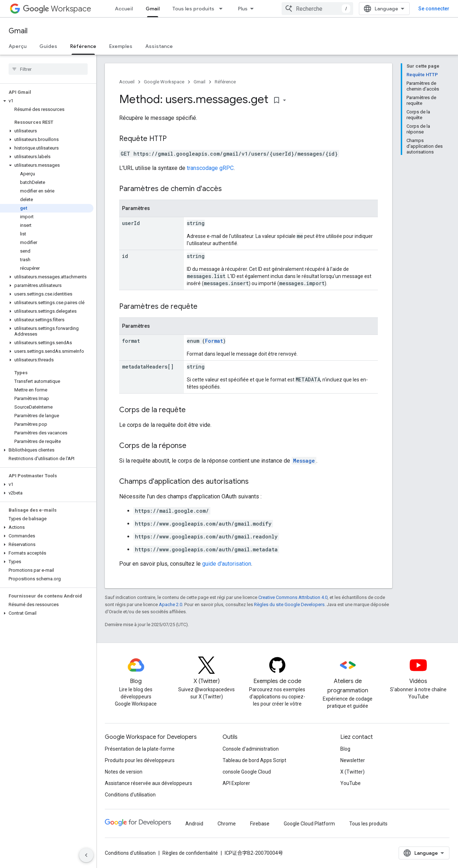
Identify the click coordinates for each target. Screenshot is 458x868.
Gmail (18, 31)
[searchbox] (48, 69)
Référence (225, 82)
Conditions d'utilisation (130, 795)
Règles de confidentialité (190, 853)
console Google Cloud (247, 772)
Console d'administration (251, 749)
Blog (345, 749)
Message (304, 461)
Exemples (121, 46)
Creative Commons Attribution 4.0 (293, 597)
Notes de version (124, 772)
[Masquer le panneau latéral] (86, 855)
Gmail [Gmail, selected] (153, 9)
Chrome (227, 824)
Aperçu (18, 46)
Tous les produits (193, 9)
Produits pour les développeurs (140, 760)
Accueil (124, 9)
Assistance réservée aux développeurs (148, 783)
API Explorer (236, 783)
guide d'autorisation (227, 564)
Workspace (57, 9)
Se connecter (434, 9)
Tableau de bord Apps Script (254, 760)
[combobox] (317, 9)
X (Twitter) (352, 772)
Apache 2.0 (170, 604)
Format (214, 341)
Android (194, 824)
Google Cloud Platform (309, 824)
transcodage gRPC (210, 168)
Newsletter (353, 760)
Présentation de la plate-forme (140, 749)
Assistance (159, 46)
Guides (48, 46)
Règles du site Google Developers (289, 604)
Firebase (260, 824)
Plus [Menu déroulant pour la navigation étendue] (243, 9)
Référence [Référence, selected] (83, 46)
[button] (47, 101)
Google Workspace (164, 82)
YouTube (350, 783)
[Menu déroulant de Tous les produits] (223, 9)
